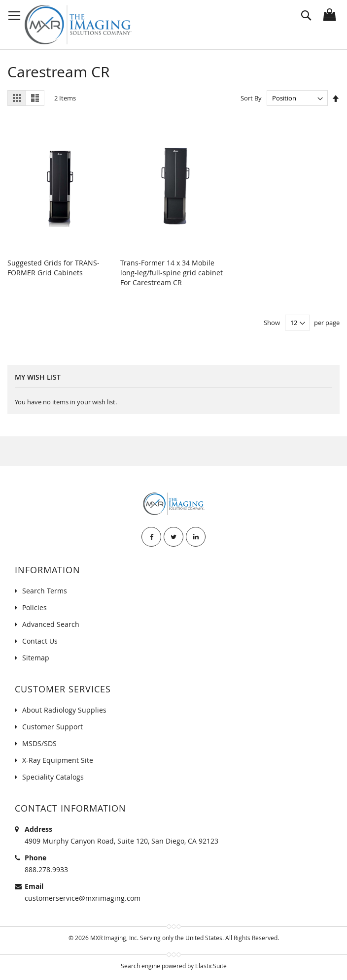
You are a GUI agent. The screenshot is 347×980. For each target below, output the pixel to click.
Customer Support (52, 727)
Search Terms (45, 591)
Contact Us (40, 641)
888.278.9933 (46, 869)
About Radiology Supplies (64, 710)
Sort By (251, 98)
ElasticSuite (211, 966)
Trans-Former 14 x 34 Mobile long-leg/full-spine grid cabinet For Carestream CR (172, 273)
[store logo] (78, 25)
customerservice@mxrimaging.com (83, 898)
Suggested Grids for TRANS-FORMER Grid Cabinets (53, 268)
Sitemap (36, 658)
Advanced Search (51, 624)
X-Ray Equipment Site (58, 760)
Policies (35, 607)
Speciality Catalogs (53, 777)
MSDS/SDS (39, 743)
